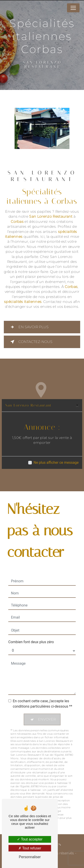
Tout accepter (30, 839)
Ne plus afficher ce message (56, 463)
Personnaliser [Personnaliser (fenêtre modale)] (30, 857)
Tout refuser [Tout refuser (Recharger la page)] (30, 848)
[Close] (77, 405)
